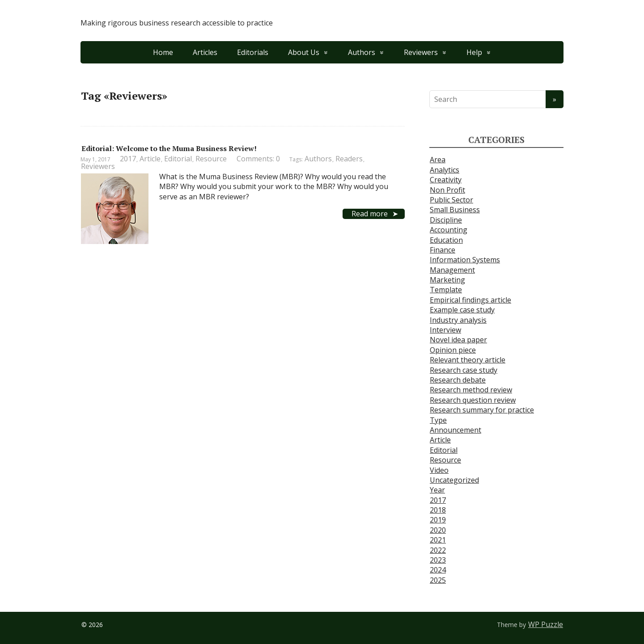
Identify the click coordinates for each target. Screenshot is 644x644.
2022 (438, 550)
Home (163, 52)
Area (438, 160)
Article (150, 159)
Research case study (464, 370)
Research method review (471, 390)
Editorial (178, 159)
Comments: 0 (258, 159)
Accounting (449, 230)
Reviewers (421, 52)
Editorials (253, 52)
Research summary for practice (482, 410)
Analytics (445, 170)
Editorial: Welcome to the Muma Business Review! (169, 148)
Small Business (455, 210)
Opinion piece (453, 350)
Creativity (446, 180)
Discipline (446, 220)
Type (438, 420)
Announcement (455, 430)
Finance (443, 250)
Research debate (458, 380)
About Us (304, 52)
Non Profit (447, 190)
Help (474, 52)
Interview (445, 330)
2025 (438, 580)
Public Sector (451, 200)
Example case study (462, 310)
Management (452, 270)
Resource (211, 159)
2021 (438, 540)
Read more (370, 214)
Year (437, 490)
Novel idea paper (458, 340)
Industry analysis (458, 320)
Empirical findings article (470, 300)
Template (446, 290)
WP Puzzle (546, 624)
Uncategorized (454, 480)
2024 (438, 570)
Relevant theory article (468, 360)
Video (439, 470)
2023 (438, 560)
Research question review (473, 400)
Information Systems (465, 260)
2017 (128, 159)
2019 (438, 520)
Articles (205, 52)
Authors (362, 52)
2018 (438, 510)
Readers (349, 159)
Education (446, 240)
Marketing (447, 280)
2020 (438, 530)
